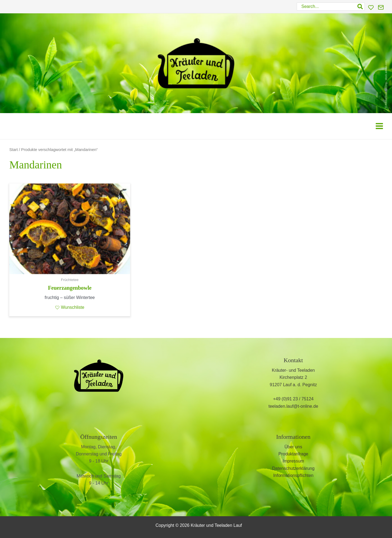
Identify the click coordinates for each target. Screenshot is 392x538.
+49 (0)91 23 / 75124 (293, 399)
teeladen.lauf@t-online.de (293, 406)
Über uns (293, 447)
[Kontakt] (381, 7)
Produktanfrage (293, 454)
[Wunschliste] (371, 7)
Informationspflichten (293, 475)
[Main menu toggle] (379, 126)
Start (13, 150)
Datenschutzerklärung (293, 468)
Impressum (293, 461)
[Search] (360, 7)
